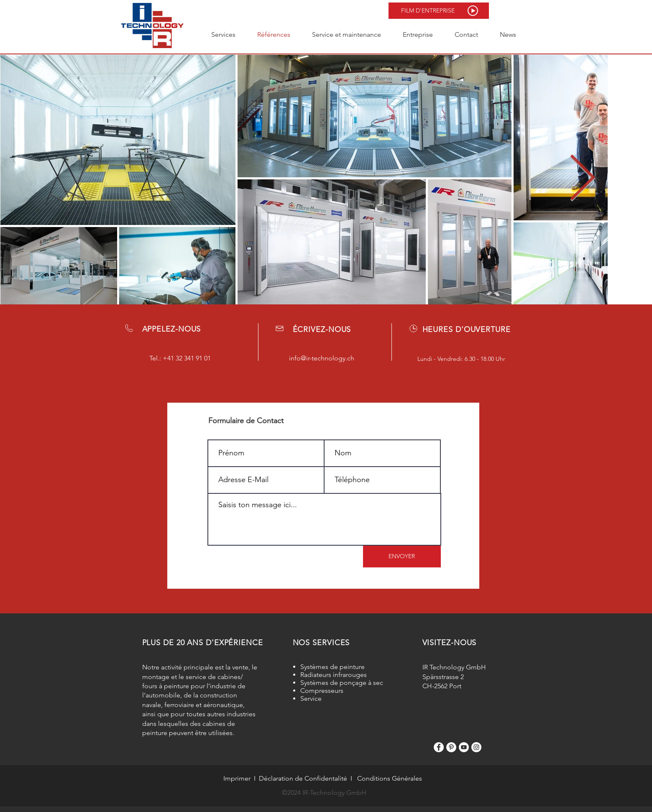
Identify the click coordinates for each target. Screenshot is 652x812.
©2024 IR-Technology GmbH (324, 793)
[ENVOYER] (402, 557)
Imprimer (237, 778)
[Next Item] (582, 179)
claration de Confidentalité (307, 778)
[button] (439, 11)
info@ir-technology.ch (322, 358)
